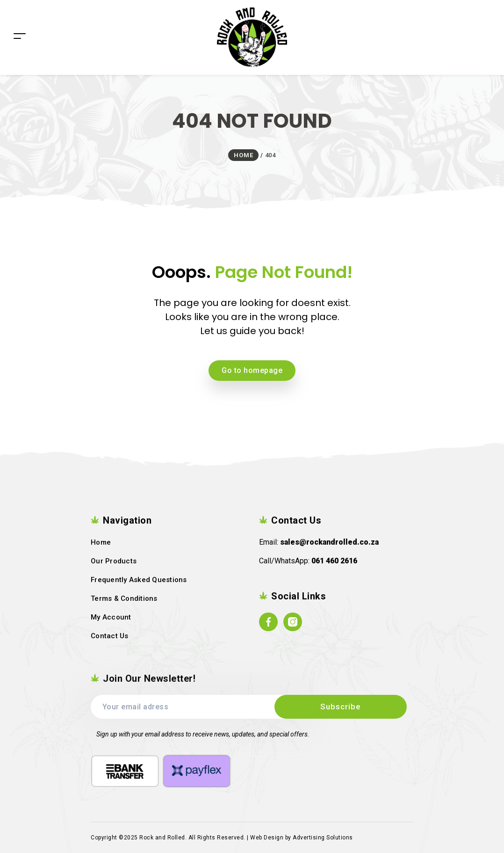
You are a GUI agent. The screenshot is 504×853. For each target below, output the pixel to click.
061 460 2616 (334, 561)
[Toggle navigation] (20, 22)
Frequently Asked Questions (139, 580)
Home (101, 542)
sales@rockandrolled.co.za (329, 542)
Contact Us (110, 636)
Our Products (114, 561)
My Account (111, 617)
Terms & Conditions (124, 598)
